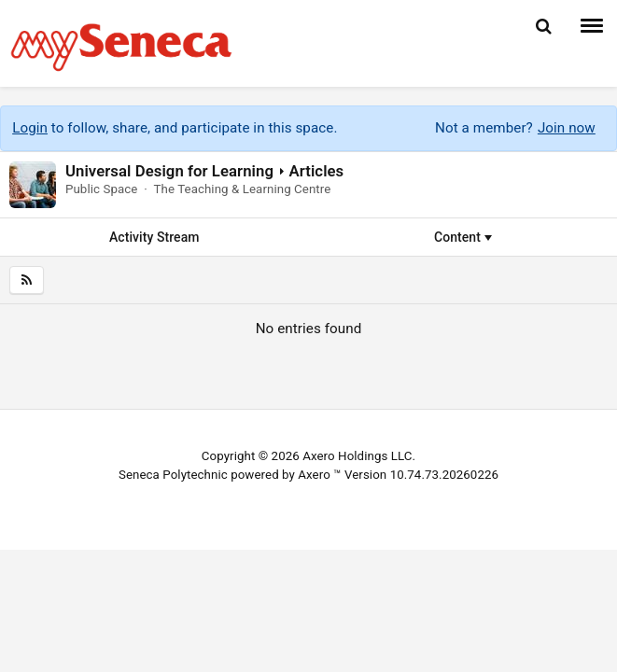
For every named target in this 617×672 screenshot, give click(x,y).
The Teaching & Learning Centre (242, 189)
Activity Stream (154, 237)
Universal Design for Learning (169, 171)
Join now (567, 128)
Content (463, 237)
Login (30, 128)
